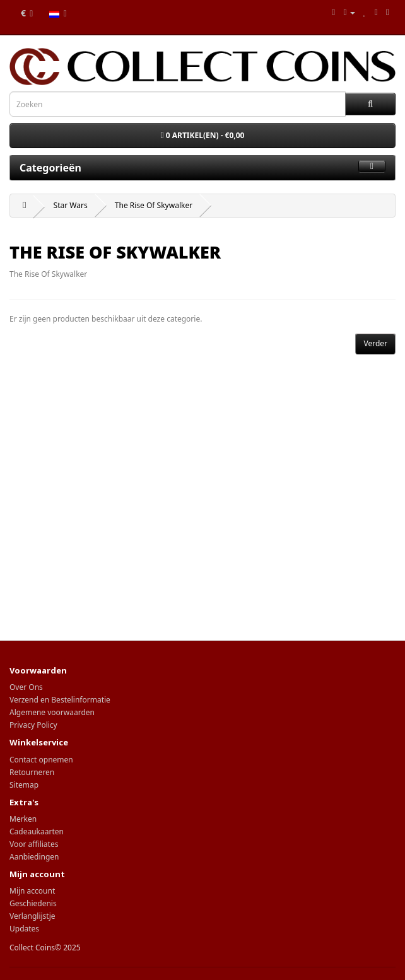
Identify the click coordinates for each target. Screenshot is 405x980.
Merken (23, 819)
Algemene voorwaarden (52, 712)
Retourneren (32, 772)
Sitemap (24, 785)
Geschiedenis (33, 903)
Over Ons (26, 687)
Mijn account (32, 891)
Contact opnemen (41, 760)
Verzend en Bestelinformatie (60, 700)
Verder (375, 343)
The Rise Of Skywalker (154, 205)
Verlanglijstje (32, 916)
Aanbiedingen (34, 857)
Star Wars (71, 205)
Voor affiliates (34, 844)
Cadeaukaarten (37, 831)
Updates (24, 929)
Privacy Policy (33, 725)
